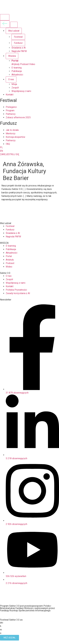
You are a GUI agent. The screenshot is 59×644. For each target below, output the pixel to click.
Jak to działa (12, 130)
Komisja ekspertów (15, 137)
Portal (15, 61)
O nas (11, 79)
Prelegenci (11, 107)
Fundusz (18, 43)
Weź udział (14, 31)
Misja (14, 84)
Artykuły (16, 64)
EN (1, 151)
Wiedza (12, 56)
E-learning (17, 68)
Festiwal (18, 37)
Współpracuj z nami (21, 91)
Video (32, 64)
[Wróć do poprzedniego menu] (5, 24)
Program (10, 110)
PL (1, 147)
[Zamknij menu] (14, 25)
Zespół (15, 88)
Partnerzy (11, 114)
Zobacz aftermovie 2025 (18, 117)
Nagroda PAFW (19, 51)
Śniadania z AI (19, 48)
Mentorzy (11, 134)
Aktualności (17, 75)
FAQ (8, 144)
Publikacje (17, 71)
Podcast (24, 64)
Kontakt (10, 95)
